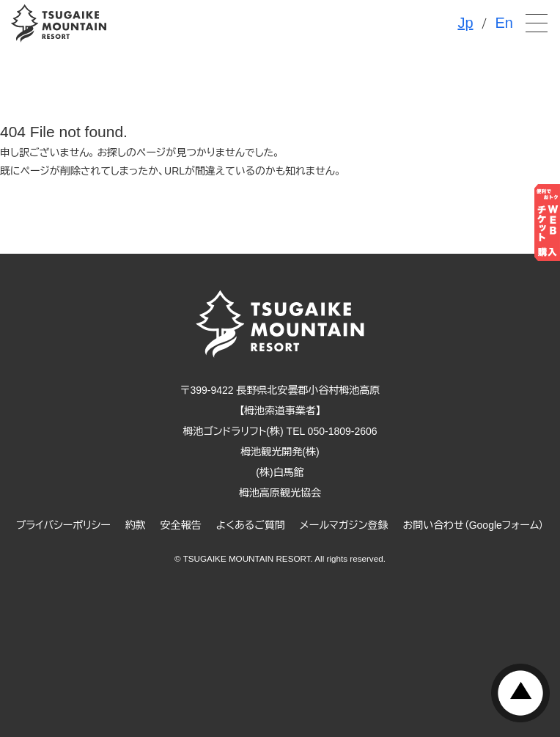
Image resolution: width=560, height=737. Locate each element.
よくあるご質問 (251, 525)
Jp (465, 23)
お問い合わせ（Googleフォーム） (474, 525)
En (504, 23)
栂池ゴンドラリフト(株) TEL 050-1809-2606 (280, 431)
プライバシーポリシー (63, 525)
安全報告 (181, 525)
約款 (136, 525)
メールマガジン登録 (344, 525)
